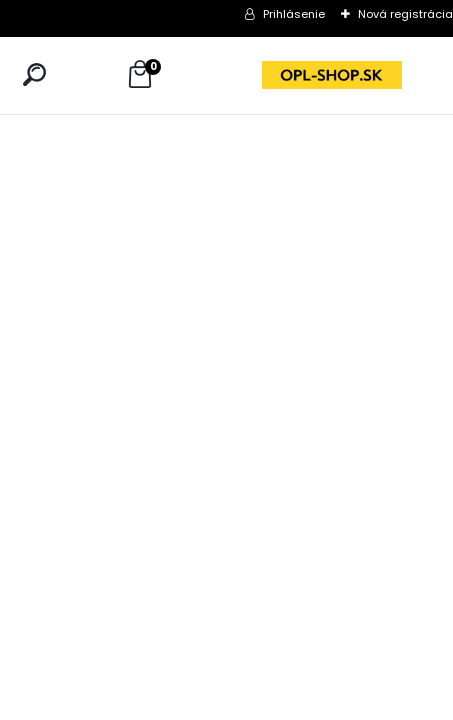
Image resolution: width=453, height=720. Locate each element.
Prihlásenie (294, 14)
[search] (34, 74)
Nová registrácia (405, 14)
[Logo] (332, 75)
